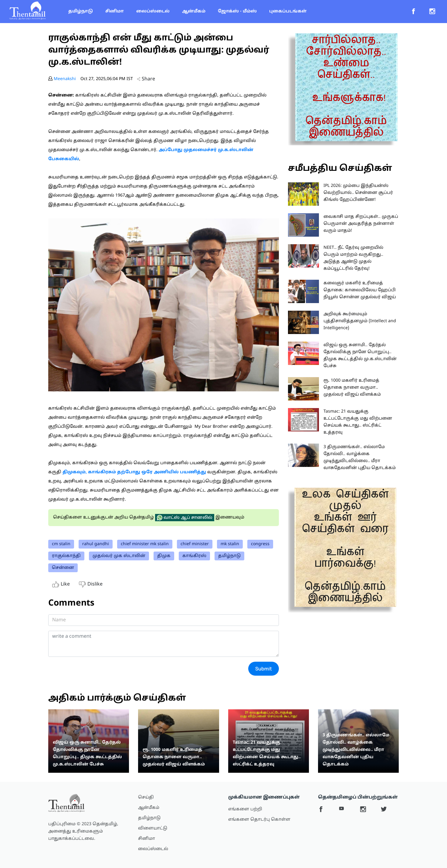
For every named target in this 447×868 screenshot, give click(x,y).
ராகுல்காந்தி (66, 556)
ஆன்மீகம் (194, 11)
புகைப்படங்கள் (288, 11)
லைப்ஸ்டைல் (153, 11)
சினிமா (115, 11)
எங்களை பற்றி (245, 809)
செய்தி (146, 797)
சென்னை (63, 568)
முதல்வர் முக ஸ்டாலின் (119, 556)
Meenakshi (65, 79)
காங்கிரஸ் (194, 556)
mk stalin (230, 544)
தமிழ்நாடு (81, 11)
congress (260, 544)
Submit (264, 669)
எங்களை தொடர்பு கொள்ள (259, 820)
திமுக (164, 556)
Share (146, 79)
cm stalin (61, 544)
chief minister (195, 544)
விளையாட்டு (153, 828)
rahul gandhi (96, 544)
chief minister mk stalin (145, 544)
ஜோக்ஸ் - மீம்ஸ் (237, 11)
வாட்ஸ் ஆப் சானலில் (185, 518)
